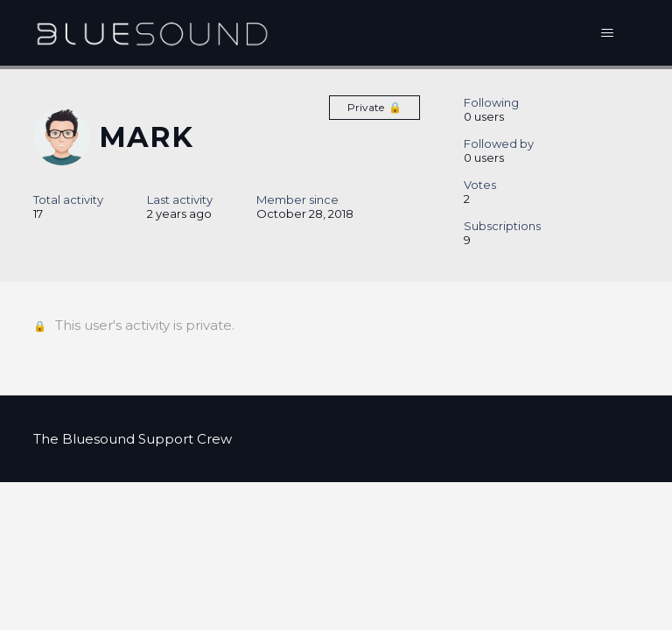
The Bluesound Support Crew (133, 439)
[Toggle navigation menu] (608, 33)
